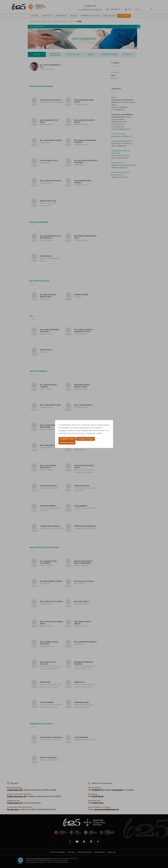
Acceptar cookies (67, 439)
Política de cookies (94, 433)
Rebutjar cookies (67, 443)
